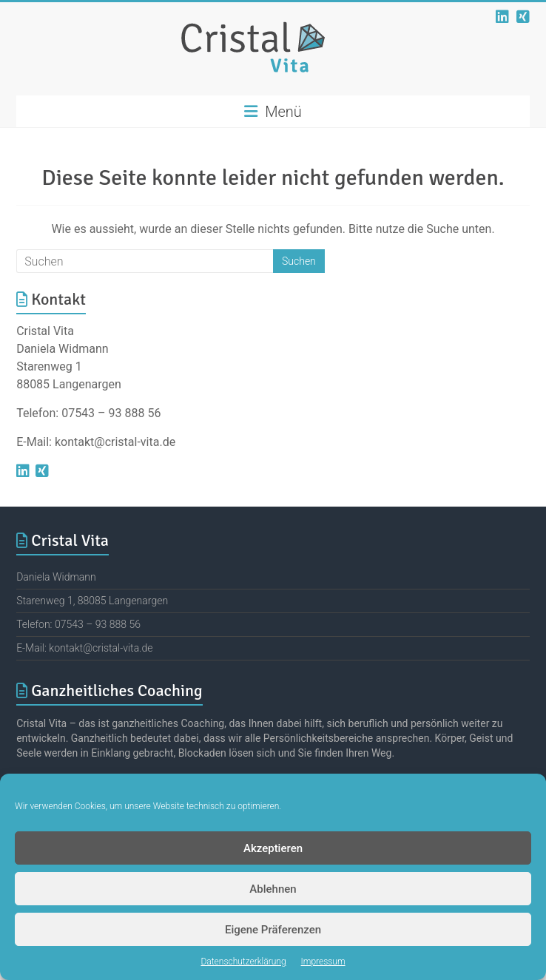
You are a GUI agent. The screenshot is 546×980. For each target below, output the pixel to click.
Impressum (323, 962)
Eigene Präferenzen (273, 930)
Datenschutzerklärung (243, 962)
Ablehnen (273, 889)
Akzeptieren (273, 848)
